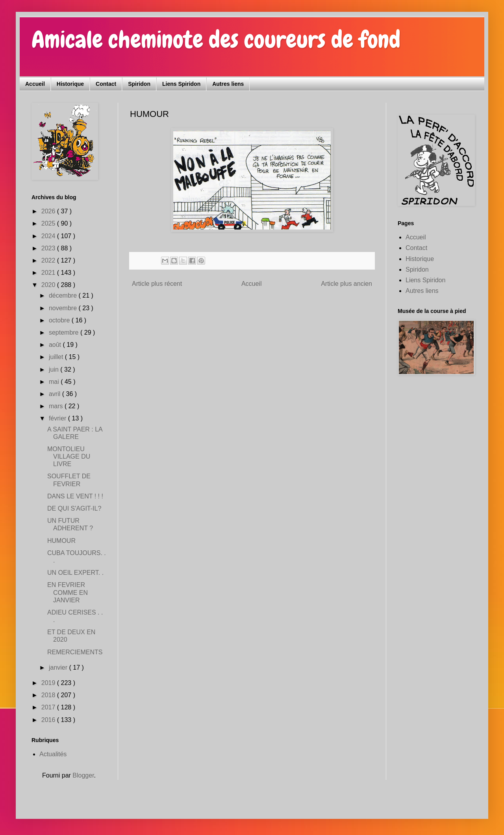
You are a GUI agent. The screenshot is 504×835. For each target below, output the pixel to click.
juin (55, 369)
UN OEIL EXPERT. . (75, 573)
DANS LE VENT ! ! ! (75, 496)
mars (57, 406)
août (56, 345)
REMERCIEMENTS (75, 652)
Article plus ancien (346, 284)
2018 (49, 695)
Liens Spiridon (181, 84)
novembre (64, 308)
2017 (49, 707)
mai (55, 382)
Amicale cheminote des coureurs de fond (216, 40)
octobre (60, 320)
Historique (70, 84)
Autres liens (228, 84)
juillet (57, 357)
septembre (65, 332)
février (58, 418)
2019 (49, 683)
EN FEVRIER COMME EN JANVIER (68, 592)
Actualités (53, 754)
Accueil (35, 84)
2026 (49, 211)
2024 (49, 236)
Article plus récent (157, 284)
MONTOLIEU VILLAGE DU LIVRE (69, 456)
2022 (49, 260)
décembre (64, 295)
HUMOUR (61, 541)
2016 (49, 720)
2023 (49, 248)
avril (56, 394)
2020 (49, 285)
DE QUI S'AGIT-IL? (74, 508)
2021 (49, 273)
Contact (106, 84)
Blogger (83, 775)
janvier (59, 667)
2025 (49, 223)
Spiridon (139, 84)
